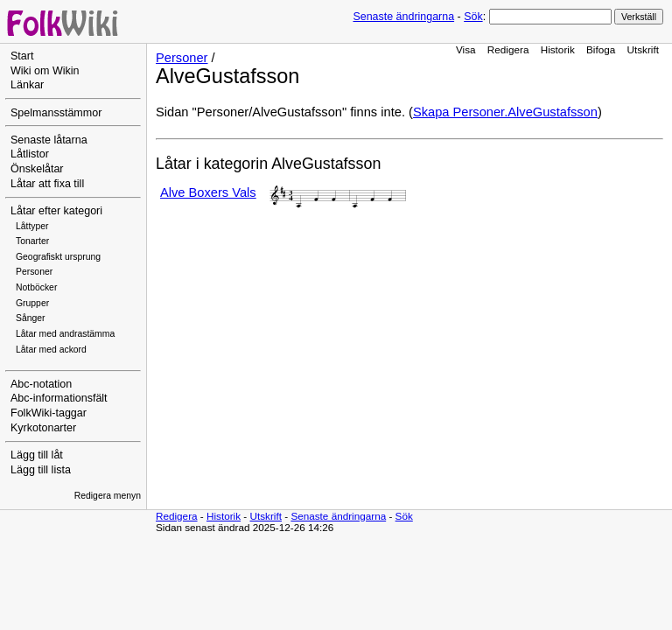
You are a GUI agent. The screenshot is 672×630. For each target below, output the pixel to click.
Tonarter (32, 241)
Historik (558, 49)
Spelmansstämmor (56, 113)
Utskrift (643, 49)
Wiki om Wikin (45, 71)
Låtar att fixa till (47, 184)
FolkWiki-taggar (49, 413)
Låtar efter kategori (56, 211)
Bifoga (601, 49)
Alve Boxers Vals (208, 192)
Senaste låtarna (49, 140)
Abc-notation (41, 384)
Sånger (31, 318)
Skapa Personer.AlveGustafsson (505, 112)
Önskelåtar (37, 169)
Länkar (27, 85)
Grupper (32, 303)
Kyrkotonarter (43, 428)
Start (22, 56)
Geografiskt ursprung (58, 257)
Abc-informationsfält (59, 398)
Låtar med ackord (51, 350)
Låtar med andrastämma (65, 334)
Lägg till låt (37, 455)
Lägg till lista (41, 470)
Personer (34, 272)
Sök (473, 17)
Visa (466, 49)
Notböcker (36, 287)
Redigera (508, 49)
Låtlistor (30, 154)
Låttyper (32, 226)
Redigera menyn (108, 496)
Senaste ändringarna (403, 17)
